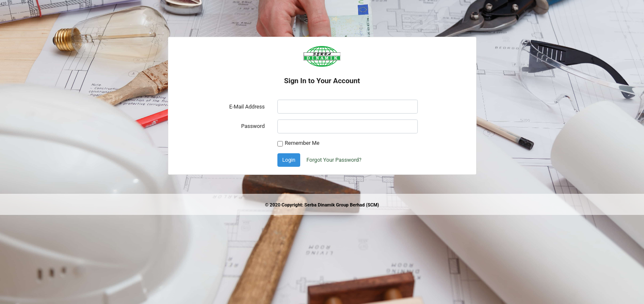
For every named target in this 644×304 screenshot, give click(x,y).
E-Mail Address (247, 107)
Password (253, 126)
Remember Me (302, 143)
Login (289, 160)
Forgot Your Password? (334, 160)
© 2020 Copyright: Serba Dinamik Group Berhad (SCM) (322, 205)
